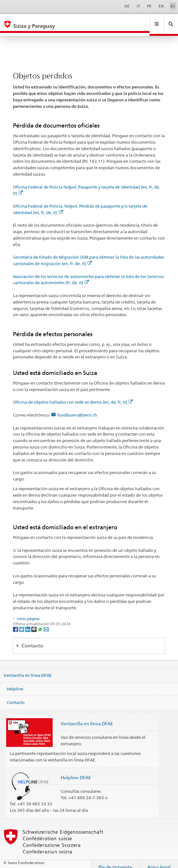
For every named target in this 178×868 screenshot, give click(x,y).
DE (127, 6)
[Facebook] (16, 623)
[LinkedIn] (28, 623)
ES (173, 6)
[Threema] (34, 623)
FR (149, 6)
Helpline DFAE (76, 771)
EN (161, 6)
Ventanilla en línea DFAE (28, 669)
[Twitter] (22, 623)
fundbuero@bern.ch (77, 409)
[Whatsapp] (41, 623)
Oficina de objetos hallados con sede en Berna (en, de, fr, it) (73, 396)
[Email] (46, 623)
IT (138, 6)
